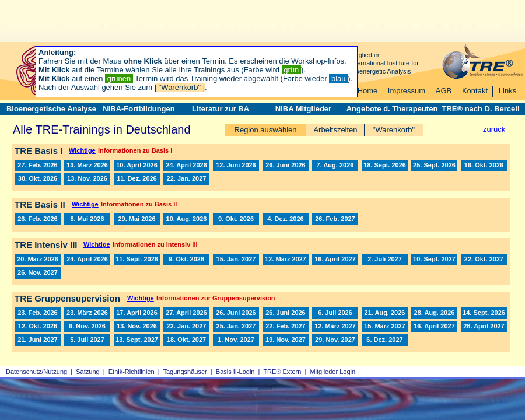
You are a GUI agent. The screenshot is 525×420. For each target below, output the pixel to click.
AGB (444, 91)
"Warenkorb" (394, 130)
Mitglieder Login (332, 372)
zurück (494, 129)
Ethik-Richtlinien (132, 372)
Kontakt (475, 91)
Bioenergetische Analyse (51, 109)
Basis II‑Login (235, 372)
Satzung (87, 372)
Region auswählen (266, 130)
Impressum (407, 91)
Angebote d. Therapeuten (392, 109)
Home (368, 91)
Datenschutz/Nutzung (36, 372)
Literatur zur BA (220, 109)
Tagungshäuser (185, 372)
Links (508, 91)
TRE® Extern (282, 372)
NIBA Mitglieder (303, 109)
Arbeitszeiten (335, 130)
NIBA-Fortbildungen (139, 109)
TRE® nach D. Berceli (480, 109)
